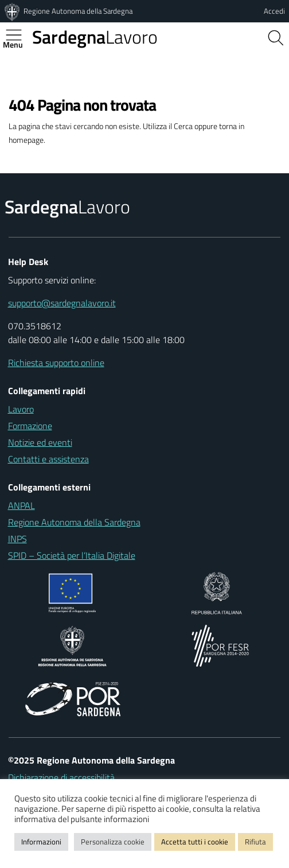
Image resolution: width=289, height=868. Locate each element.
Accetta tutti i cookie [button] (195, 842)
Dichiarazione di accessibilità (61, 777)
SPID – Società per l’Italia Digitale (72, 555)
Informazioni (41, 842)
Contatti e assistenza (48, 459)
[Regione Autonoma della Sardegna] (13, 11)
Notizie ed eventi (40, 442)
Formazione (30, 426)
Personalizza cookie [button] (113, 842)
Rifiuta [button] (255, 842)
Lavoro (95, 37)
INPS (17, 539)
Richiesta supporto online (56, 363)
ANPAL (22, 505)
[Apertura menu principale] (18, 35)
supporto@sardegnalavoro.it (62, 303)
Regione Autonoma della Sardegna (78, 11)
